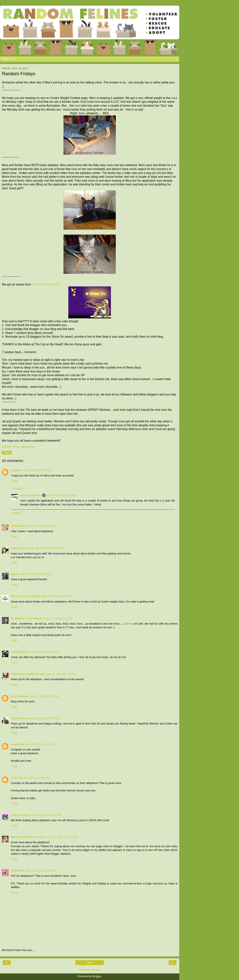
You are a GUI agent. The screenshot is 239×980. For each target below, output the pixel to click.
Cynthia (16, 470)
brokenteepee (20, 696)
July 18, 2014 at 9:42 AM (61, 495)
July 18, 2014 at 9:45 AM (42, 526)
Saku (14, 778)
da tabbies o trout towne (26, 618)
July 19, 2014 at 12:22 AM (46, 815)
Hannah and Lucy (22, 548)
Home (90, 963)
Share (7, 453)
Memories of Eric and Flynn (28, 837)
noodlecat (17, 744)
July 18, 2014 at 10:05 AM (50, 548)
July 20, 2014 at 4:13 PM (40, 871)
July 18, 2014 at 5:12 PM (58, 618)
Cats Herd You (20, 718)
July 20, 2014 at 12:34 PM (62, 837)
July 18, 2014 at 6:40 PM (44, 652)
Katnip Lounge (20, 815)
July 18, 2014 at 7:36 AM (36, 470)
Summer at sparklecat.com (28, 674)
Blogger (97, 976)
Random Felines (31, 495)
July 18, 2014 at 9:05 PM (45, 718)
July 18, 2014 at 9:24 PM (39, 744)
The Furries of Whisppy (26, 596)
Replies (19, 489)
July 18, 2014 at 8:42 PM (44, 696)
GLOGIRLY (18, 871)
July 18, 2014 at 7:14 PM (61, 674)
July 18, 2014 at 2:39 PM (56, 596)
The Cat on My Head (45, 284)
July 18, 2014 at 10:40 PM (34, 778)
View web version (90, 970)
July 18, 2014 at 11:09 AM (36, 574)
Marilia (15, 574)
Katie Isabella (19, 652)
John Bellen (18, 526)
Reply (14, 481)
